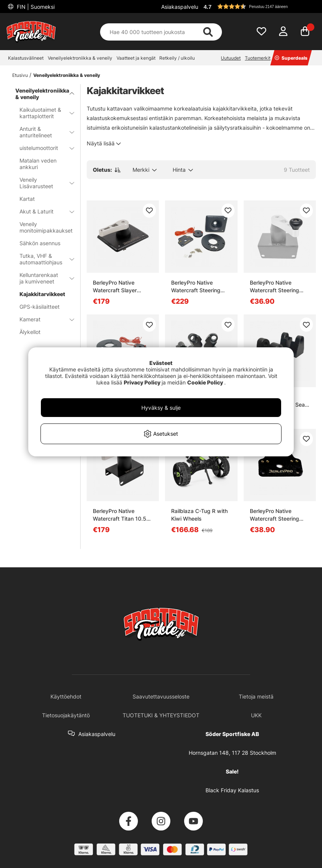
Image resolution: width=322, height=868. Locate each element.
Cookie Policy (205, 382)
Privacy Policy (142, 382)
